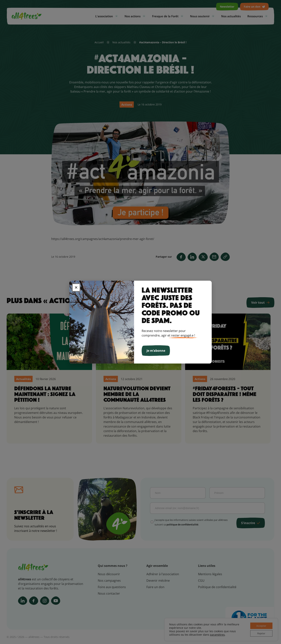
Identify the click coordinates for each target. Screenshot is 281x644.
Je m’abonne (156, 351)
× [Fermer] (76, 287)
